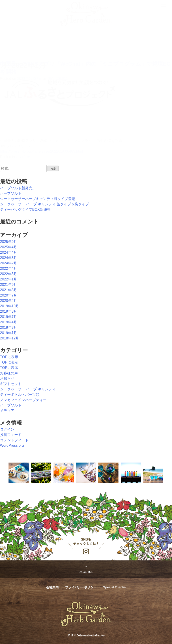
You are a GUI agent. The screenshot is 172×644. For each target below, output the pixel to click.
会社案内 (52, 587)
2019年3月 (9, 327)
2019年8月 (9, 311)
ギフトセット (11, 384)
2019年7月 (9, 317)
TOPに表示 (9, 357)
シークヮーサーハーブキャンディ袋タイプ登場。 (39, 199)
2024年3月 (9, 258)
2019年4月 (9, 322)
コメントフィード (14, 440)
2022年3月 (9, 274)
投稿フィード (11, 435)
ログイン (7, 429)
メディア (7, 411)
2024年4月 (9, 252)
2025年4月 (9, 247)
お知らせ (7, 378)
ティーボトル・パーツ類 (20, 395)
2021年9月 (9, 285)
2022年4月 (9, 268)
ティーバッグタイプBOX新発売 (25, 209)
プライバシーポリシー (81, 587)
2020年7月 (9, 295)
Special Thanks (114, 587)
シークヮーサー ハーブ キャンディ (28, 389)
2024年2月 (9, 263)
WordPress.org (12, 445)
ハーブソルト (11, 193)
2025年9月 (9, 242)
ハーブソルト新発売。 (18, 188)
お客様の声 (9, 373)
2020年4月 (9, 301)
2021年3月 (9, 290)
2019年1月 (9, 333)
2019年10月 (10, 306)
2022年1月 (9, 279)
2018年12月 (10, 338)
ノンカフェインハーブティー (23, 400)
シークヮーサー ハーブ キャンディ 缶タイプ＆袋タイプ (44, 204)
